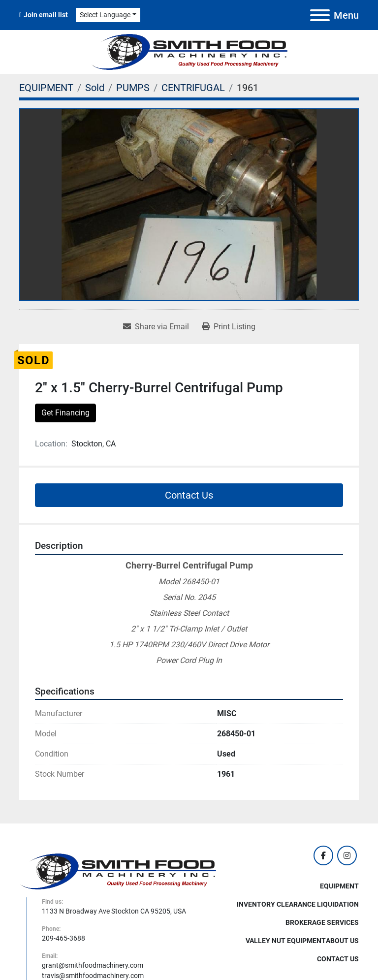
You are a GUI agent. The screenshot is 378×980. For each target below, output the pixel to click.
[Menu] (320, 15)
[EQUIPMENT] (46, 88)
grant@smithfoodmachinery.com (93, 965)
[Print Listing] (229, 327)
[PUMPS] (133, 88)
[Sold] (95, 88)
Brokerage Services (322, 922)
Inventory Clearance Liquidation (298, 904)
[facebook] (323, 855)
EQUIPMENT (339, 886)
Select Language (105, 15)
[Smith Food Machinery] (118, 871)
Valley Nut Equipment (286, 941)
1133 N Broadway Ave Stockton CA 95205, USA (114, 911)
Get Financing (65, 413)
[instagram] (347, 855)
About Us (342, 941)
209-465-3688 (63, 938)
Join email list (46, 15)
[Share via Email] (156, 327)
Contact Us (189, 495)
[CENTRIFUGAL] (193, 88)
